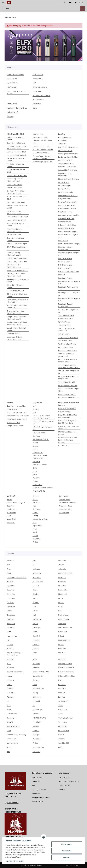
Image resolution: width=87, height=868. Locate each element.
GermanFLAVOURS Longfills (69, 215)
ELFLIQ (35, 611)
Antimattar (37, 569)
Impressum (10, 861)
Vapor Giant (11, 519)
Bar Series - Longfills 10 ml (68, 157)
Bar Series (62, 581)
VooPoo (35, 481)
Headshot (36, 636)
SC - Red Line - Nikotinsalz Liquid (17, 295)
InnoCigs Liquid (64, 640)
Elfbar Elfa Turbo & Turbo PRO (42, 428)
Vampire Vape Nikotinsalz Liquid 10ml (17, 329)
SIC (34, 705)
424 (8, 565)
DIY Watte (36, 503)
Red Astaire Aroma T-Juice (17, 419)
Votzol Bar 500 (64, 743)
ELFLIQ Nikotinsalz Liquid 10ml (17, 198)
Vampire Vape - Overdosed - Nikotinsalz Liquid (18, 323)
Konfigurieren (67, 851)
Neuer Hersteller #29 (15, 672)
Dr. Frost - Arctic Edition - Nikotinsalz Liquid (17, 192)
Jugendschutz (12, 83)
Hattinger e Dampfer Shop (17, 108)
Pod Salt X (62, 689)
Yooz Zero (36, 751)
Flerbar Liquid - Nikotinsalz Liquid (17, 207)
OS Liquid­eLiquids (14, 235)
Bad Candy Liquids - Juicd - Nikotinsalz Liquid (17, 147)
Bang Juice (37, 577)
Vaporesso (37, 478)
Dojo (34, 561)
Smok (35, 471)
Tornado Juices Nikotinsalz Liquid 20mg (17, 306)
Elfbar (9, 611)
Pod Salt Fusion (38, 689)
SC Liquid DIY (63, 701)
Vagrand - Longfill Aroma (68, 350)
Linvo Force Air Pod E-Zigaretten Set (41, 457)
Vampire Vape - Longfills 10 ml (68, 372)
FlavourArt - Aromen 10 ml (17, 412)
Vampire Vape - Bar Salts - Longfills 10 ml (68, 361)
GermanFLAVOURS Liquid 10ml (42, 142)
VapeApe (36, 735)
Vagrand (36, 730)
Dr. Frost (10, 602)
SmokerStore (12, 509)
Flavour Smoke (64, 619)
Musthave (11, 668)
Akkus (9, 569)
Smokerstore (37, 709)
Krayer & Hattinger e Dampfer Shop (15, 654)
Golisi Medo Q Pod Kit (41, 439)
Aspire (35, 406)
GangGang (62, 623)
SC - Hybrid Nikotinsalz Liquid (16, 286)
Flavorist (10, 619)
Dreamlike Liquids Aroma (68, 195)
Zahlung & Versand (40, 87)
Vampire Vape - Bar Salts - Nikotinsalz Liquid (17, 318)
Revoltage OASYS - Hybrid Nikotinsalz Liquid (17, 275)
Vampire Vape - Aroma (16, 426)
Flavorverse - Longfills (66, 205)
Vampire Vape (63, 730)
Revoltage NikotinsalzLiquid (18, 270)
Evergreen (11, 615)
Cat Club (36, 586)
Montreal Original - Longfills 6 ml (69, 254)
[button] (65, 2)
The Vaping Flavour (65, 718)
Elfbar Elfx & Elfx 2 (40, 433)
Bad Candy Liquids (65, 573)
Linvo (35, 653)
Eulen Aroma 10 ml (14, 409)
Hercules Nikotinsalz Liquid (17, 217)
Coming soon (64, 496)
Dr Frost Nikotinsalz (14, 188)
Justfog (35, 449)
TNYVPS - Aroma (64, 334)
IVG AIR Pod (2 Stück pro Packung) (67, 433)
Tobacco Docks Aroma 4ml (68, 337)
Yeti (8, 751)
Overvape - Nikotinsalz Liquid (16, 239)
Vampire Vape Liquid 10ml (43, 162)
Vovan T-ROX (37, 484)
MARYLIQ (10, 659)
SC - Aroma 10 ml (14, 422)
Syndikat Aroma (64, 322)
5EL (34, 565)
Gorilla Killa (63, 632)
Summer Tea (12, 714)
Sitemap (10, 116)
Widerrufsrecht (38, 100)
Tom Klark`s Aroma (65, 341)
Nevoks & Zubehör (40, 465)
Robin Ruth (37, 697)
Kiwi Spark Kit (38, 452)
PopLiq (35, 693)
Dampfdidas (63, 590)
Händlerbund (12, 79)
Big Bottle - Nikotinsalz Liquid (16, 165)
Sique (60, 705)
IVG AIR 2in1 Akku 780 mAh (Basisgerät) (68, 427)
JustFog (61, 644)
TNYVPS (10, 722)
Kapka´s (36, 648)
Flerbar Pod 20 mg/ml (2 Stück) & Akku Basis (67, 422)
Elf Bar (61, 607)
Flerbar (35, 623)
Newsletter (37, 104)
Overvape (36, 680)
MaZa (35, 659)
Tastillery (10, 718)
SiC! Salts (10, 561)
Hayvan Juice (12, 636)
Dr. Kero (36, 602)
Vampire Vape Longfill (66, 382)
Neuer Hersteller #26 (66, 668)
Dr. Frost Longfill (64, 186)
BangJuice (62, 577)
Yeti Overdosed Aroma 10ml (69, 398)
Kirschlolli (62, 648)
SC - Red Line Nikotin (41, 153)
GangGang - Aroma (65, 212)
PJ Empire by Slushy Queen (68, 271)
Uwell (35, 475)
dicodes (36, 409)
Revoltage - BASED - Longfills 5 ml (69, 283)
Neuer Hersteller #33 (41, 672)
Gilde (9, 632)
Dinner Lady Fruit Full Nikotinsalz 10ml (15, 180)
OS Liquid (11, 680)
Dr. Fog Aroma (64, 182)
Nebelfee (36, 668)
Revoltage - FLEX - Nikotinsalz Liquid (14, 266)
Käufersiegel (12, 87)
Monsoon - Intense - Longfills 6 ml (66, 248)
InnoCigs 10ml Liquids (41, 146)
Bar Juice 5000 (38, 581)
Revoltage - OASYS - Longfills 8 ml (69, 299)
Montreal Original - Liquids (43, 149)
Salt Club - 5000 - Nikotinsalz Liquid (18, 281)
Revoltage (11, 697)
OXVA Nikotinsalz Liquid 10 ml (17, 248)
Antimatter (62, 144)
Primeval (62, 275)
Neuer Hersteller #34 (66, 672)
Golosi (35, 632)
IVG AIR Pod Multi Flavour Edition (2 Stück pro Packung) (68, 440)
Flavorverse (37, 619)
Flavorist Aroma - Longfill (68, 202)
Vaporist (61, 739)
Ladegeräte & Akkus (40, 519)
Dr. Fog (61, 598)
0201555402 (13, 803)
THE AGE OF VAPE (39, 718)
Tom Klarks (62, 722)
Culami (35, 590)
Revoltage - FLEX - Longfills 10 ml (68, 288)
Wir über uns (64, 512)
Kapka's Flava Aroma (66, 228)
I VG (8, 640)
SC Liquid (36, 701)
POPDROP (11, 693)
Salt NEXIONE (63, 446)
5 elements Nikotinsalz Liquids (16, 138)
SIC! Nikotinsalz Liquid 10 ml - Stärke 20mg (18, 301)
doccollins (11, 598)
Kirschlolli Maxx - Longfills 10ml (68, 236)
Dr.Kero (61, 602)
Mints (9, 663)
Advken (61, 565)
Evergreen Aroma (65, 199)
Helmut (61, 636)
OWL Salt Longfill (65, 268)
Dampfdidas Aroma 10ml (68, 170)
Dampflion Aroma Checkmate (65, 175)
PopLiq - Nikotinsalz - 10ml (17, 262)
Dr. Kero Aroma (64, 189)
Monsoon (36, 663)
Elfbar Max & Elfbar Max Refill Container (67, 416)
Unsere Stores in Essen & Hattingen (17, 92)
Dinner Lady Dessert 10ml (17, 175)
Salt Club (62, 697)
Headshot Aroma (65, 222)
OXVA (35, 468)
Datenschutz (20, 861)
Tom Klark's (37, 722)
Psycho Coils (37, 526)
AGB (34, 83)
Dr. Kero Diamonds (65, 192)
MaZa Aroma (63, 240)
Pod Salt (10, 689)
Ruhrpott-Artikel (65, 509)
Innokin (35, 443)
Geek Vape (11, 628)
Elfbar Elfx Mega (64, 412)
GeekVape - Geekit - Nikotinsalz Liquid (14, 212)
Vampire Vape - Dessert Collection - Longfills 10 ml (68, 366)
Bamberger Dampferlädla (68, 154)
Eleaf (34, 412)
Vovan (9, 747)
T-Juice (61, 714)
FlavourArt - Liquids (40, 137)
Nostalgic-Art (38, 676)
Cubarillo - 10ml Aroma (67, 167)
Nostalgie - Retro (65, 506)
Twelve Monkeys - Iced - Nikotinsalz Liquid (16, 312)
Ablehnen (67, 857)
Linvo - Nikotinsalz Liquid (17, 220)
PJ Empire (62, 684)
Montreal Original (65, 663)
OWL (60, 680)
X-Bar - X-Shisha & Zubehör (43, 488)
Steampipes (11, 512)
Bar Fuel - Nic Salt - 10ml (16, 152)
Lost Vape (36, 461)
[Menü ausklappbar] (3, 1)
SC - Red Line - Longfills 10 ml (68, 311)
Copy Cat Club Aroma (66, 163)
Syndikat (36, 714)
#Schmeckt (62, 561)
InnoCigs (36, 640)
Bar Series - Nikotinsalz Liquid (16, 160)
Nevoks (10, 676)
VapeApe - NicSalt (14, 334)
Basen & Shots (65, 499)
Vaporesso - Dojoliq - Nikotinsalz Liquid (15, 338)
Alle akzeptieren (67, 844)
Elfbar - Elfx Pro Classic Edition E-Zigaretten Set (42, 417)
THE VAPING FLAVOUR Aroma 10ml (66, 330)
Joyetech (36, 446)
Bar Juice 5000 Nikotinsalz (17, 155)
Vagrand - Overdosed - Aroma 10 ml (67, 355)
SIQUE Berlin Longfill (66, 315)
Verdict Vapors (13, 743)
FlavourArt (11, 623)
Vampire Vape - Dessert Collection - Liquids (42, 157)
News (35, 108)
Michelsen (62, 659)
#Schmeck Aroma (65, 137)
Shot (9, 705)
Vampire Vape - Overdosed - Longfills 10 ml (69, 378)
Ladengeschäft (13, 112)
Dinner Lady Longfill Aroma (68, 179)
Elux (60, 611)
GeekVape (36, 436)
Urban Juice (63, 726)
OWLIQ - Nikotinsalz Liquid (17, 244)
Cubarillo (10, 590)
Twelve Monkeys (13, 726)
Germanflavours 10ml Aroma (18, 416)
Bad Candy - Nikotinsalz (16, 143)
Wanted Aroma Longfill (67, 394)
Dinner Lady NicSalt (14, 184)
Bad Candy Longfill (65, 150)
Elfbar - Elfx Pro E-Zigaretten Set (43, 423)
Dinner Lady (63, 594)
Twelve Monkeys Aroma (67, 344)
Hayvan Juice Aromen (66, 218)
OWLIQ (10, 684)
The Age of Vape (64, 325)
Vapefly (35, 535)
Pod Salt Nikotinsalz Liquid (17, 258)
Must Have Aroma (65, 258)
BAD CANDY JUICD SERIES (68, 147)
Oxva (34, 522)
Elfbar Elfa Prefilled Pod (67, 408)
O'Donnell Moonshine (67, 503)
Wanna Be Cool (38, 747)
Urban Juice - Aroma (66, 347)
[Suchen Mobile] (41, 8)
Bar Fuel (10, 581)
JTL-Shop (75, 865)
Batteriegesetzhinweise (41, 95)
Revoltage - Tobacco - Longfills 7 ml (66, 305)
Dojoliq (35, 598)
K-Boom (10, 648)
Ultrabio (36, 726)
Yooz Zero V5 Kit (39, 491)
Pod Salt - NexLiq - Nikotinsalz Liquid (14, 254)
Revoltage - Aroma (65, 278)
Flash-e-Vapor (63, 615)
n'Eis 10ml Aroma (65, 262)
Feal (34, 615)
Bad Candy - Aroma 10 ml (17, 406)
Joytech (35, 512)
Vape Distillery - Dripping (68, 385)
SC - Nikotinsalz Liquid (16, 291)
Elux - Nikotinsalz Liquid (16, 202)
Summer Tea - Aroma (66, 319)
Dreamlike (11, 607)
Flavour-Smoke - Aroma (67, 209)
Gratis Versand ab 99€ (15, 74)
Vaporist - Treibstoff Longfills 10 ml (69, 390)
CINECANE (62, 586)
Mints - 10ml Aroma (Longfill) (69, 244)
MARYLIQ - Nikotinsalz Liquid (15, 225)
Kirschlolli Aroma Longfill (68, 232)
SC (8, 701)
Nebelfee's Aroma (65, 265)
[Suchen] (83, 8)
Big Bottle (11, 586)
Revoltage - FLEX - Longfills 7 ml (69, 294)
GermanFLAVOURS (65, 628)
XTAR (60, 747)
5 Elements (62, 141)
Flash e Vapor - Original (16, 503)
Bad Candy (37, 573)
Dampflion (11, 594)
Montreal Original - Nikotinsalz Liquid (14, 230)
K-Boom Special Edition (67, 225)
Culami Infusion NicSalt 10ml (16, 171)
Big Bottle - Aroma (65, 160)
